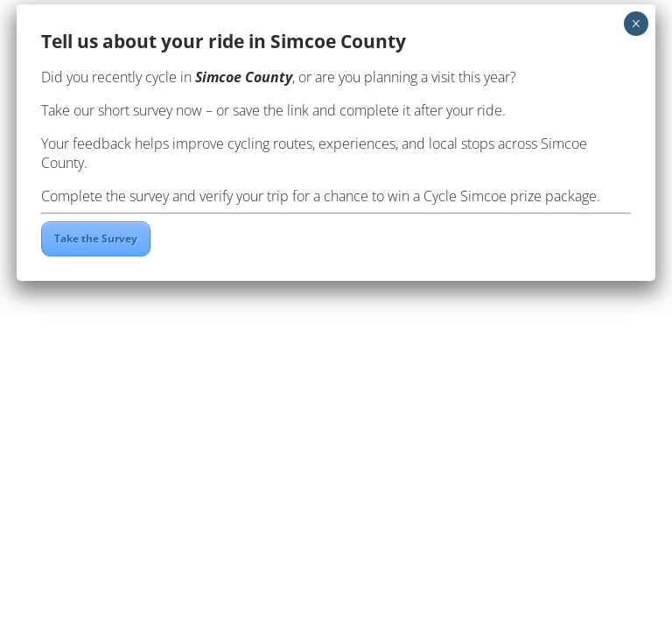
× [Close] (636, 24)
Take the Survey (96, 238)
